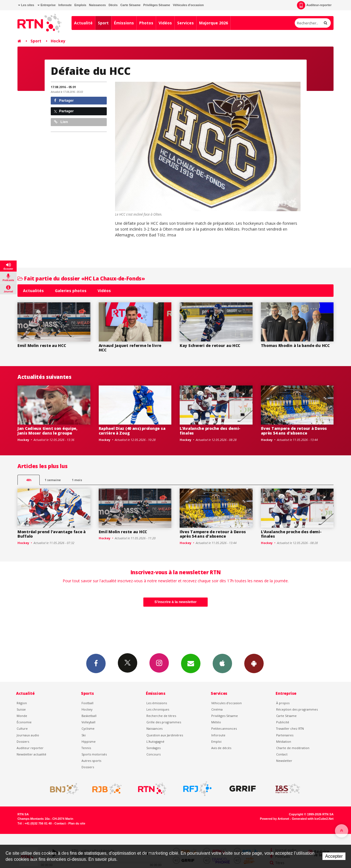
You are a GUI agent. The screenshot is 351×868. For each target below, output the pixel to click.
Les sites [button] (26, 5)
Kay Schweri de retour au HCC (210, 345)
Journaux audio (28, 735)
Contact (282, 754)
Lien (61, 122)
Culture (22, 728)
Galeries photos (71, 291)
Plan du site (77, 823)
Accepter (334, 856)
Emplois (80, 5)
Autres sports (91, 761)
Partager (64, 100)
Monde (22, 716)
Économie (24, 722)
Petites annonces (224, 728)
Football (87, 703)
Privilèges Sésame (157, 5)
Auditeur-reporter (314, 5)
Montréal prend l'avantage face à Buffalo (52, 534)
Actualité (83, 23)
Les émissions (157, 703)
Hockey (58, 41)
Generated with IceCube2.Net (313, 819)
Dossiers (23, 741)
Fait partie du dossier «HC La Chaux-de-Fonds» (81, 278)
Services (185, 23)
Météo (216, 722)
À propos (283, 703)
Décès (113, 5)
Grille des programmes (164, 722)
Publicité (283, 722)
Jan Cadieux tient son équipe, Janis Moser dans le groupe (47, 431)
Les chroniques (158, 709)
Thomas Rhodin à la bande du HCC (295, 345)
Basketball (89, 716)
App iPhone (222, 663)
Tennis (86, 748)
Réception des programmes (297, 709)
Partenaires (285, 735)
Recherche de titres (161, 716)
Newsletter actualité (31, 754)
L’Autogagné (155, 741)
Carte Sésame (130, 5)
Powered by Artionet (275, 819)
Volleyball (88, 722)
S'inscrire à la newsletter (175, 602)
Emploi (216, 741)
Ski (84, 735)
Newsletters (191, 663)
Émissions (124, 23)
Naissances (97, 5)
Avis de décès (221, 748)
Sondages (153, 748)
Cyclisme (88, 728)
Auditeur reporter (30, 748)
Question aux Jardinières (165, 735)
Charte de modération (293, 748)
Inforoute (65, 5)
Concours (153, 754)
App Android (254, 663)
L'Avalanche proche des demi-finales (210, 431)
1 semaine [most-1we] (53, 480)
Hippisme (89, 741)
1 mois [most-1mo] (77, 480)
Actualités (33, 291)
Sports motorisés (94, 754)
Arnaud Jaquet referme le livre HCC (130, 348)
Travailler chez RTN (290, 728)
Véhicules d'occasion (188, 5)
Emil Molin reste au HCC (42, 345)
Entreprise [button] (46, 5)
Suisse (21, 709)
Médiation (284, 741)
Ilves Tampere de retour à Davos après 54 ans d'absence (294, 431)
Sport (103, 23)
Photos (146, 23)
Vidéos (165, 23)
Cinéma (217, 709)
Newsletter (284, 761)
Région (22, 703)
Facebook (96, 663)
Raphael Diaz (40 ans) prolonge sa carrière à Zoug (132, 431)
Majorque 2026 (213, 23)
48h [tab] (29, 480)
